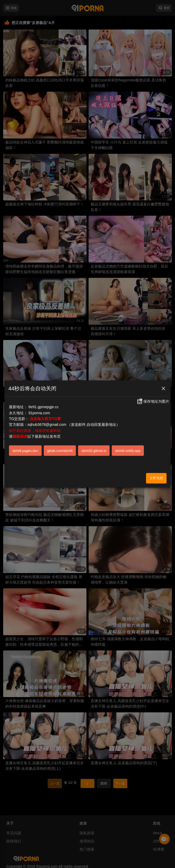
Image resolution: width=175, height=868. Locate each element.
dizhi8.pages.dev (25, 451)
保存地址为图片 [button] (153, 401)
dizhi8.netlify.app (128, 451)
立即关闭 (156, 478)
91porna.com (39, 413)
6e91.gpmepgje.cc (43, 407)
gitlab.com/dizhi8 (60, 451)
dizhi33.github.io (94, 451)
